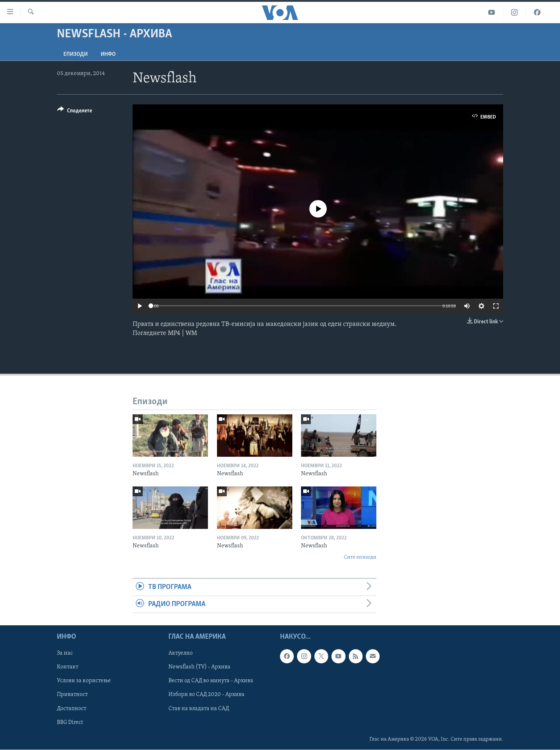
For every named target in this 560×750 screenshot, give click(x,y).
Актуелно (181, 654)
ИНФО (108, 54)
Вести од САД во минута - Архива (211, 681)
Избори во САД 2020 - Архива (206, 695)
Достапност (72, 709)
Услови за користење (84, 681)
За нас (65, 654)
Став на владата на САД (199, 709)
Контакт (68, 667)
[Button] (75, 112)
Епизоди (76, 54)
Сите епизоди (360, 557)
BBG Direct (70, 722)
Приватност (72, 695)
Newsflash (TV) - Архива (199, 667)
